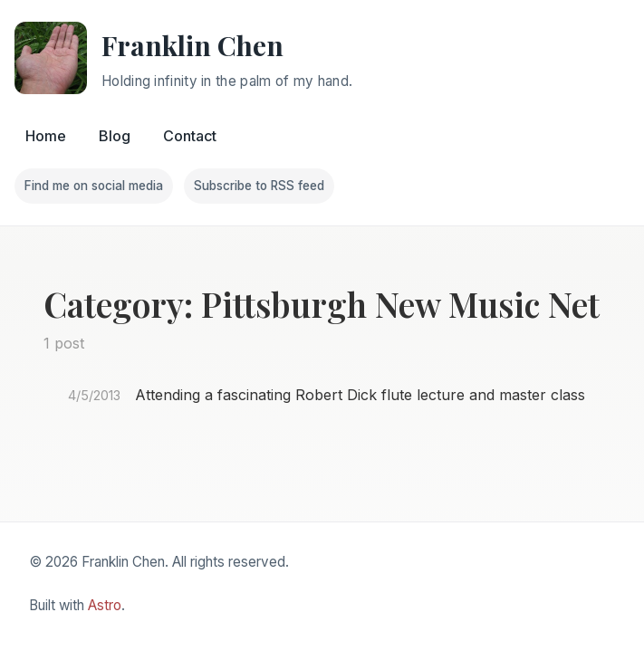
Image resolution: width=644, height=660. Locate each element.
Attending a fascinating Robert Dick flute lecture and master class (360, 395)
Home (46, 136)
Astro (105, 605)
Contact (190, 136)
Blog (115, 136)
